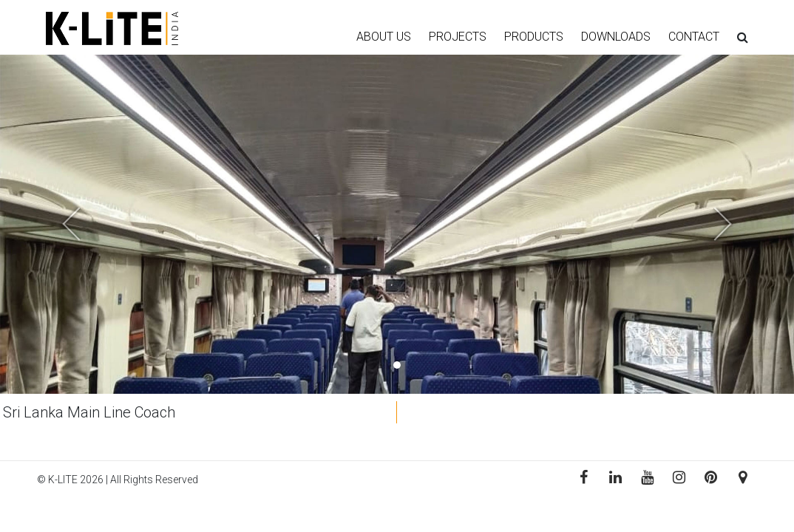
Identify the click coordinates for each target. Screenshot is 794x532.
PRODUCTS (534, 37)
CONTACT (694, 37)
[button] (60, 224)
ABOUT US (384, 37)
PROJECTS (458, 37)
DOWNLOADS (616, 37)
